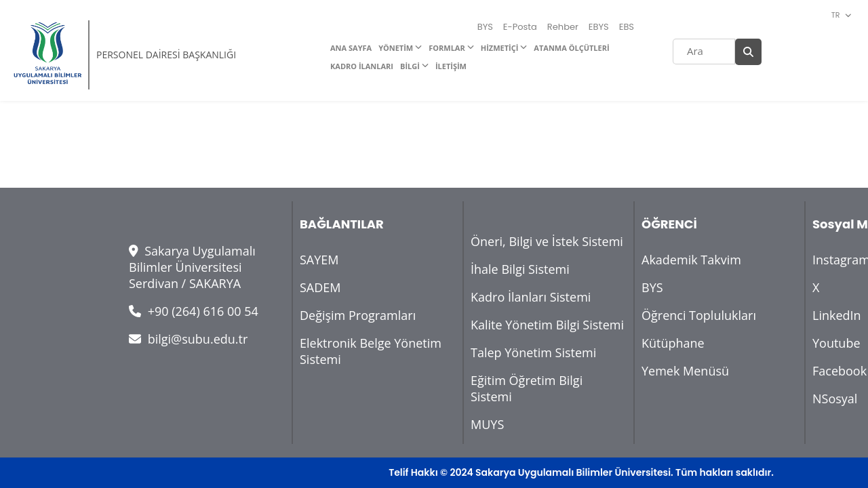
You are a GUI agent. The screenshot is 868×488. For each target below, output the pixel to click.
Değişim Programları (358, 315)
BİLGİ (410, 66)
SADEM (320, 287)
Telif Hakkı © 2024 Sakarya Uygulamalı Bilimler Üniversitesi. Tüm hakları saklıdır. (581, 472)
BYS (485, 27)
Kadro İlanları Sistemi (531, 297)
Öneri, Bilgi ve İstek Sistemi (547, 241)
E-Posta (520, 27)
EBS (627, 27)
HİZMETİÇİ (500, 48)
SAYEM (319, 260)
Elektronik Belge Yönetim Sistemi (371, 351)
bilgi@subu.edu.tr (188, 339)
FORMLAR (447, 48)
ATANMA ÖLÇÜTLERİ (571, 48)
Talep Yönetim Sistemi (533, 352)
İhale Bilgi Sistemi (520, 269)
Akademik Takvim (691, 260)
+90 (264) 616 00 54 (194, 311)
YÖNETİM (396, 48)
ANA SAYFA (351, 48)
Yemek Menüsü (685, 371)
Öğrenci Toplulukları (699, 315)
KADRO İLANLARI (362, 66)
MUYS (487, 424)
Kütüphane (673, 343)
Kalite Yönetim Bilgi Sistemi (547, 325)
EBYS (599, 27)
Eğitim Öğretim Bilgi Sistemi (527, 388)
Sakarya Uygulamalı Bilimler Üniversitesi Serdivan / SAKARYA (192, 267)
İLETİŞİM (451, 66)
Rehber (563, 27)
